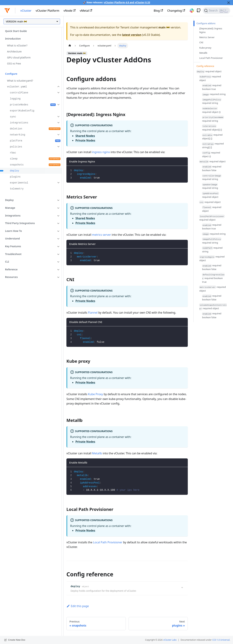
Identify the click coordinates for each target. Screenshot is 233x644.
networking (17, 135)
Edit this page (78, 606)
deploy (14, 171)
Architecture (14, 51)
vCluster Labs (170, 640)
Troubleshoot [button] (13, 254)
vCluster (26, 11)
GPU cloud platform (19, 57)
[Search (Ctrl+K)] (216, 11)
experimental (19, 183)
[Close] (229, 3)
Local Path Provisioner (108, 542)
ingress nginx (101, 152)
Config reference (205, 66)
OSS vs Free (14, 63)
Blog (158, 11)
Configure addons (206, 23)
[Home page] (70, 46)
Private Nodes (85, 140)
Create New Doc (17, 640)
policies (16, 147)
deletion (16, 129)
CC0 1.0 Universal (221, 640)
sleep (14, 159)
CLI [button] (7, 262)
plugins (15, 177)
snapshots (17, 165)
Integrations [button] (13, 216)
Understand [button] (12, 238)
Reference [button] (11, 269)
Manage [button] (10, 208)
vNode (70, 11)
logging (15, 99)
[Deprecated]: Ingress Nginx (211, 30)
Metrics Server (207, 37)
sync (13, 117)
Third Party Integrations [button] (20, 223)
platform (16, 141)
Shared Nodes (85, 136)
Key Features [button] (13, 246)
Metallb (97, 453)
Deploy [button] (9, 200)
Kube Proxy (95, 394)
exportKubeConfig (22, 111)
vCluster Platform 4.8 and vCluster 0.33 (127, 2)
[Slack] (191, 11)
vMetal (86, 11)
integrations (19, 123)
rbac (13, 153)
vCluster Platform (48, 11)
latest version (132, 35)
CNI (201, 42)
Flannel (93, 313)
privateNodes (19, 105)
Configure (11, 74)
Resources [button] (11, 277)
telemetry (17, 189)
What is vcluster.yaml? (20, 81)
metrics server (101, 235)
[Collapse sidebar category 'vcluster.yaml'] (58, 87)
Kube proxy (205, 48)
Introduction (13, 39)
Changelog (176, 11)
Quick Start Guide (16, 31)
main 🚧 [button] (22, 21)
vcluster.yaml (17, 87)
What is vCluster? (17, 45)
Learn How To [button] (14, 231)
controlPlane (19, 93)
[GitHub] (197, 11)
